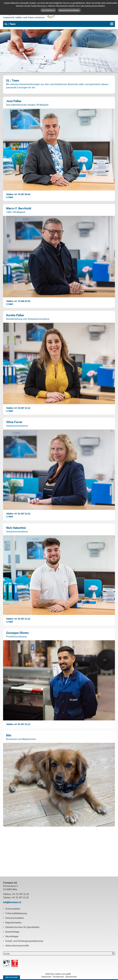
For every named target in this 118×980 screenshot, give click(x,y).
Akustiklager (12, 936)
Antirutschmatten (15, 918)
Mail (10, 197)
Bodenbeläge (12, 932)
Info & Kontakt (12, 977)
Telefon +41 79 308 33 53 (18, 301)
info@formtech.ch (12, 902)
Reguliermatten (13, 922)
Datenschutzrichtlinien (69, 10)
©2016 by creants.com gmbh (59, 974)
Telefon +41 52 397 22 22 (18, 408)
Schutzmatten (13, 909)
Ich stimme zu (48, 10)
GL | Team (10, 24)
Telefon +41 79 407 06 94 (18, 194)
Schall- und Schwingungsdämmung (24, 941)
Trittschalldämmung (16, 913)
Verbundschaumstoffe (17, 945)
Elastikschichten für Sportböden (22, 927)
